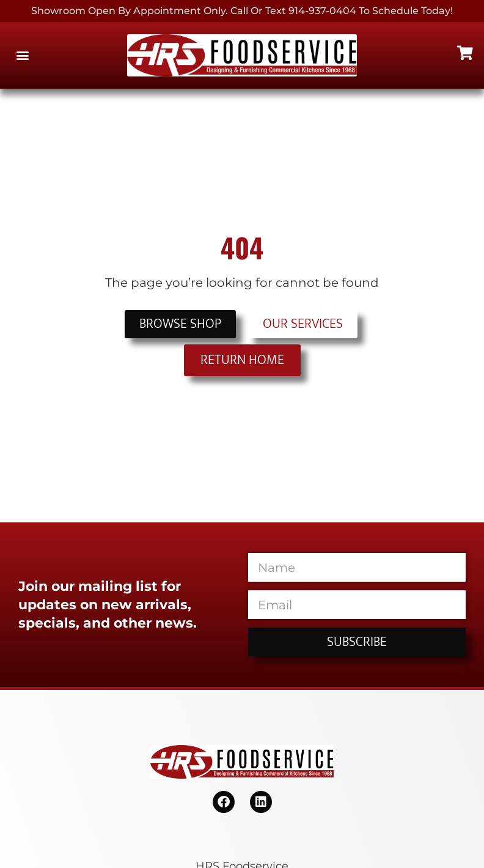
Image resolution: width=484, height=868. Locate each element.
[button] (22, 55)
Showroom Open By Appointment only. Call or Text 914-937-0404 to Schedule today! (242, 11)
